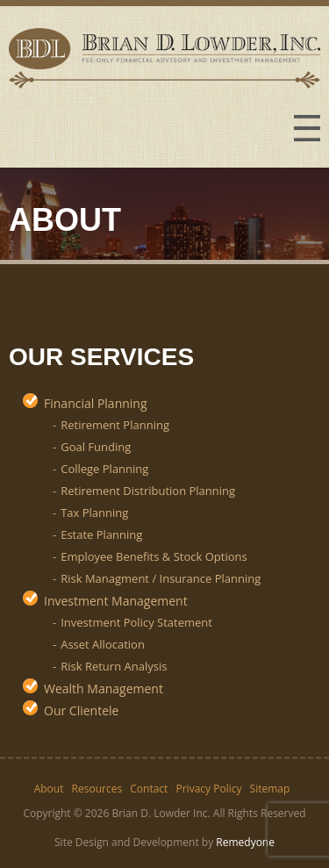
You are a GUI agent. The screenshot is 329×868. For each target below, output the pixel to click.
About (49, 789)
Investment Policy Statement (136, 622)
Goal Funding (96, 447)
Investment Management (116, 601)
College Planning (104, 469)
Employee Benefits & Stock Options (154, 556)
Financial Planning (96, 403)
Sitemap (270, 789)
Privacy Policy (209, 789)
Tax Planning (94, 513)
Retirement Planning (115, 425)
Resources (97, 789)
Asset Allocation (103, 644)
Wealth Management (104, 689)
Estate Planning (101, 534)
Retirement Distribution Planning (148, 491)
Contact (149, 789)
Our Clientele (81, 710)
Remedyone (245, 842)
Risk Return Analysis (114, 666)
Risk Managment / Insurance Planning (161, 578)
